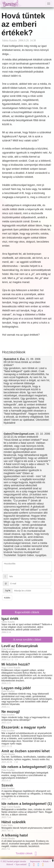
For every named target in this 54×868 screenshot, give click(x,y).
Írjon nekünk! (21, 864)
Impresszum (35, 861)
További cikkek (27, 853)
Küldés (7, 598)
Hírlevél (10, 864)
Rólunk (46, 861)
